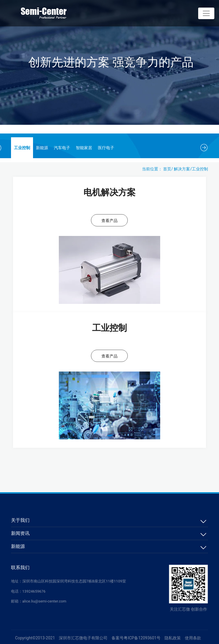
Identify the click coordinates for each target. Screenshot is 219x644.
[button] (204, 148)
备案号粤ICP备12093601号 (136, 638)
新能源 (42, 148)
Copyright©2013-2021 (35, 638)
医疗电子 (106, 148)
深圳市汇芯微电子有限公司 (83, 638)
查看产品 (110, 221)
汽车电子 (62, 148)
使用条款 (193, 638)
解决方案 (182, 169)
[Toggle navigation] (206, 13)
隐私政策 (173, 638)
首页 (167, 169)
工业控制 (22, 148)
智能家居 (84, 148)
